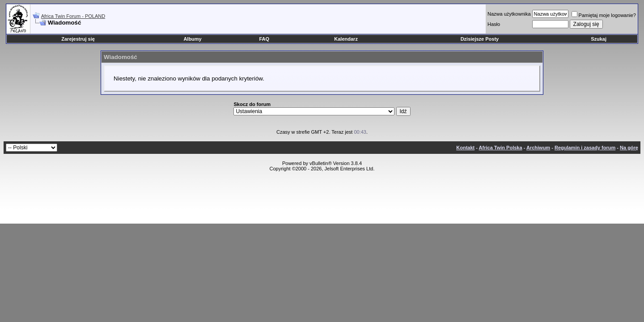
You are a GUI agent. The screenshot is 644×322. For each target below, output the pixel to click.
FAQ (265, 39)
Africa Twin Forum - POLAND (73, 16)
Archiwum (538, 148)
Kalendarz (346, 39)
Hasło (494, 24)
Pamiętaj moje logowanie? (604, 15)
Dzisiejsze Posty (480, 39)
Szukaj (599, 39)
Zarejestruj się (78, 39)
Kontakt (465, 148)
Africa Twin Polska (501, 148)
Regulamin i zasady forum (585, 148)
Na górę (629, 148)
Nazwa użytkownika (509, 14)
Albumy (192, 39)
